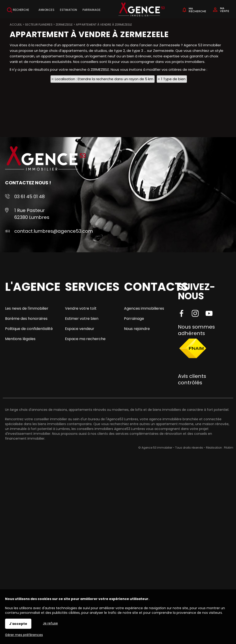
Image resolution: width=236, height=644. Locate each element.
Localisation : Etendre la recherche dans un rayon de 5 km (104, 79)
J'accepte (18, 624)
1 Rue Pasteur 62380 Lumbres (32, 214)
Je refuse (50, 623)
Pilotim (229, 448)
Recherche (18, 10)
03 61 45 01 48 (29, 197)
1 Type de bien (173, 79)
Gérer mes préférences (24, 635)
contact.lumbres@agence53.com (54, 231)
